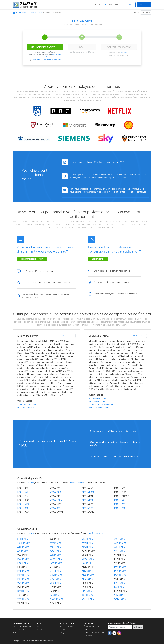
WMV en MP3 (120, 599)
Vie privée (88, 635)
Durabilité (88, 629)
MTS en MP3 (88, 500)
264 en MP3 (23, 539)
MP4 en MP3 (23, 579)
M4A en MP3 (120, 567)
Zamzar (31, 483)
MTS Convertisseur (68, 336)
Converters (22, 13)
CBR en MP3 (55, 555)
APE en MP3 (88, 547)
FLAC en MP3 (56, 563)
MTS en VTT (120, 508)
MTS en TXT (87, 508)
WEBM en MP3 (56, 599)
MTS (39, 13)
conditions (125, 52)
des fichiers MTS (77, 483)
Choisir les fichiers (43, 47)
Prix (110, 5)
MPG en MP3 (56, 579)
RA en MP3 (119, 587)
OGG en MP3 (55, 583)
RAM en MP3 (23, 591)
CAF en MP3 (120, 551)
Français (145, 12)
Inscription (144, 5)
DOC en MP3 (23, 559)
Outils (102, 5)
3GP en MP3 (120, 539)
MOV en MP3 (120, 575)
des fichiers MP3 (95, 533)
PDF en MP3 (120, 583)
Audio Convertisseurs (98, 398)
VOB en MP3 (120, 595)
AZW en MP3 (56, 551)
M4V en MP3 (88, 571)
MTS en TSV (55, 508)
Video (32, 13)
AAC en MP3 (55, 543)
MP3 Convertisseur (139, 336)
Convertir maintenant (119, 47)
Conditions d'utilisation (94, 632)
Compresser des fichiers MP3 (102, 404)
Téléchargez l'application (32, 259)
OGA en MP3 (23, 583)
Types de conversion (22, 626)
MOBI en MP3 (56, 575)
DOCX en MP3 (56, 559)
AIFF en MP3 (23, 547)
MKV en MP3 (23, 575)
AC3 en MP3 (88, 543)
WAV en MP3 (23, 599)
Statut (39, 629)
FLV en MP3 (87, 563)
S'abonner (138, 627)
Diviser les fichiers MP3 (99, 407)
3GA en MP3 (88, 539)
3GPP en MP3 (24, 543)
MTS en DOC (55, 492)
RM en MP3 (87, 591)
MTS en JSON (56, 500)
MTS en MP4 (23, 504)
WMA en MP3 (88, 599)
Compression (19, 629)
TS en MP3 (55, 595)
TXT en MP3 (87, 595)
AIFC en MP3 (120, 543)
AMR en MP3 (56, 547)
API (95, 5)
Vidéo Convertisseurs (27, 404)
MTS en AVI (23, 492)
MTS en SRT (23, 508)
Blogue (63, 632)
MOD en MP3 (88, 575)
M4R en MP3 (55, 571)
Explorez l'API (98, 259)
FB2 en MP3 (23, 563)
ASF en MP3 (120, 547)
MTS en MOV (120, 500)
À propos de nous (92, 626)
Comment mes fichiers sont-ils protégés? (46, 60)
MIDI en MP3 (120, 571)
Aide (117, 5)
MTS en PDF (120, 504)
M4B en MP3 (23, 571)
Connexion (128, 5)
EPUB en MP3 (88, 559)
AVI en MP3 (23, 551)
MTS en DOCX (88, 492)
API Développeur (67, 626)
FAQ (38, 626)
